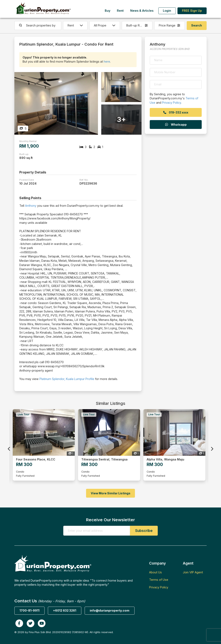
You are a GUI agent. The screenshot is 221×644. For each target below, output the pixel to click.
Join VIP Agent (193, 572)
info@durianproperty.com (110, 610)
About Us (155, 572)
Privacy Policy (172, 103)
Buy (108, 11)
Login (167, 11)
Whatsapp (176, 125)
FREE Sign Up (192, 11)
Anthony (31, 206)
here (107, 61)
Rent (120, 11)
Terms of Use (159, 580)
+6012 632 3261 (65, 610)
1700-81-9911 (29, 610)
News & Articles (142, 11)
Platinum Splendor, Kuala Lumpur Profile (67, 379)
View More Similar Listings (111, 493)
